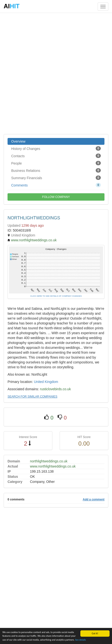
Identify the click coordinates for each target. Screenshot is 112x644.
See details (80, 640)
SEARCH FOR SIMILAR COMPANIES (32, 397)
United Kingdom (46, 382)
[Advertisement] (56, 73)
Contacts (56, 156)
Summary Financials (56, 178)
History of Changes (56, 148)
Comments (56, 185)
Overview (18, 141)
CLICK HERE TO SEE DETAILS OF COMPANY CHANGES (56, 296)
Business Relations (56, 170)
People (56, 163)
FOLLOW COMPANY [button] (56, 197)
